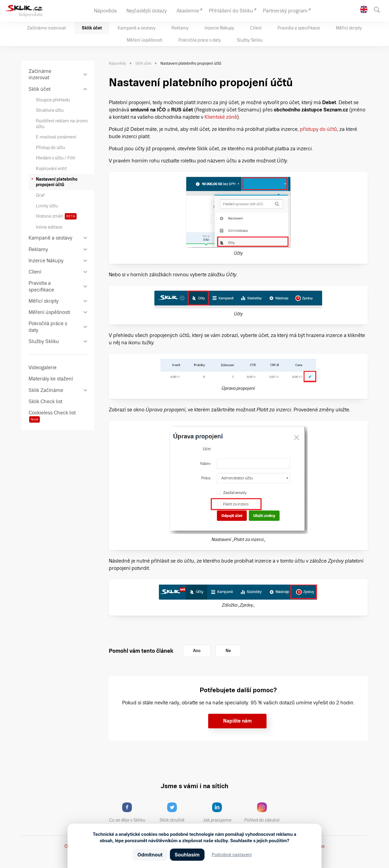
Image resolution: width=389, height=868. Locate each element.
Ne (228, 651)
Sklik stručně (177, 812)
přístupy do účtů (318, 129)
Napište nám (237, 721)
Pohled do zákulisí (264, 812)
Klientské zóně (221, 117)
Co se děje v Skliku (129, 812)
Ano (197, 651)
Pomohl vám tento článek (141, 651)
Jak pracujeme (221, 812)
